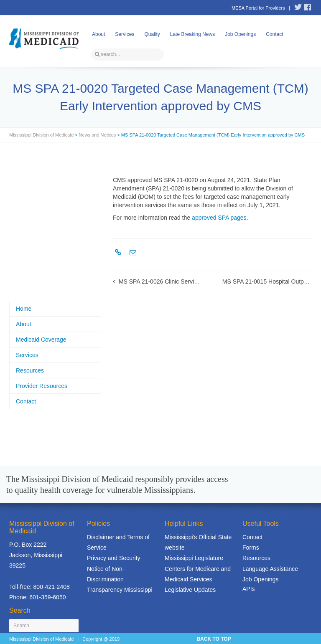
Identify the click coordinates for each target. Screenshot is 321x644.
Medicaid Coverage (41, 340)
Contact (274, 34)
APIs (249, 589)
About (98, 34)
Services (125, 34)
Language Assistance (270, 569)
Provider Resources (42, 386)
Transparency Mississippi (120, 590)
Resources (30, 370)
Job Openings (240, 34)
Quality (152, 34)
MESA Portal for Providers (258, 8)
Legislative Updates (190, 590)
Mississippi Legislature (194, 558)
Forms (251, 548)
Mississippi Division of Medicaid (41, 135)
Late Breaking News (192, 34)
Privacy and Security (114, 558)
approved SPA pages (219, 218)
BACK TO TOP (214, 639)
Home (24, 309)
